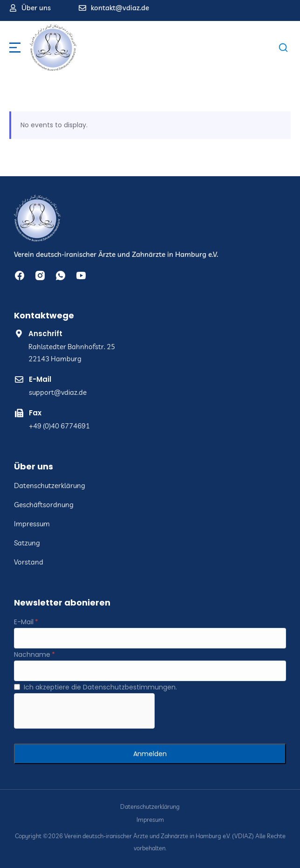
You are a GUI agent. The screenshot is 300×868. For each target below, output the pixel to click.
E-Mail (40, 379)
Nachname (32, 654)
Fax (35, 413)
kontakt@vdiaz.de (120, 8)
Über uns (36, 8)
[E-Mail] (150, 638)
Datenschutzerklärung (150, 807)
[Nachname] (150, 671)
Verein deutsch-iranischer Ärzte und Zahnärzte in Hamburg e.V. (116, 254)
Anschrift (45, 334)
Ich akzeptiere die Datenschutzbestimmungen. (100, 687)
